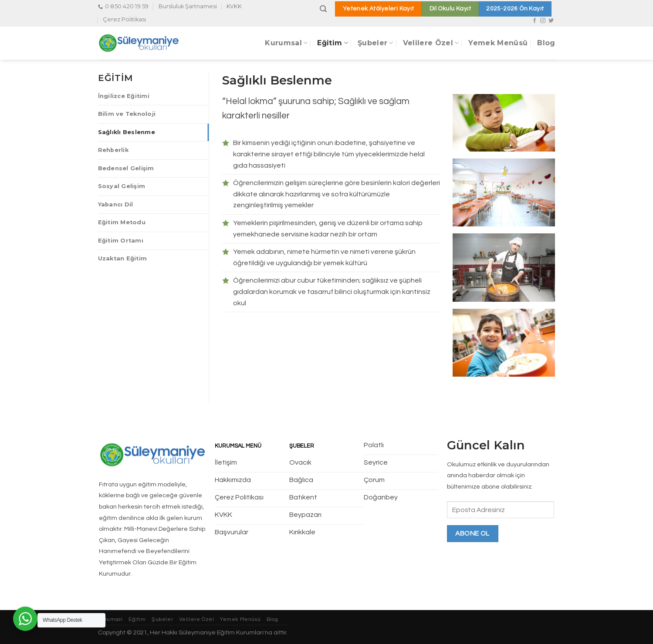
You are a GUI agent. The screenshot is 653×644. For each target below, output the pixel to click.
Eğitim (332, 43)
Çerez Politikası (124, 19)
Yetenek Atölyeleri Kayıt (379, 9)
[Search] (323, 9)
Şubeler (376, 43)
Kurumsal (286, 43)
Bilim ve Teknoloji (127, 114)
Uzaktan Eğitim (123, 258)
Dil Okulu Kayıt (450, 9)
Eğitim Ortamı (121, 241)
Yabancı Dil (116, 204)
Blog (546, 43)
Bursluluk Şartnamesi (188, 6)
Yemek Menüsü (498, 43)
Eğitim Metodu (122, 222)
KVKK (234, 6)
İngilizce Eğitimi (124, 96)
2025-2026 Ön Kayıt (515, 9)
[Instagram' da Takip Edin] (543, 21)
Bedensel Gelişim (126, 168)
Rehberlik (113, 150)
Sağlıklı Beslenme (127, 132)
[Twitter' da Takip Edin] (551, 21)
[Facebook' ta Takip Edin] (535, 21)
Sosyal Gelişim (122, 186)
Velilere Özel (431, 43)
